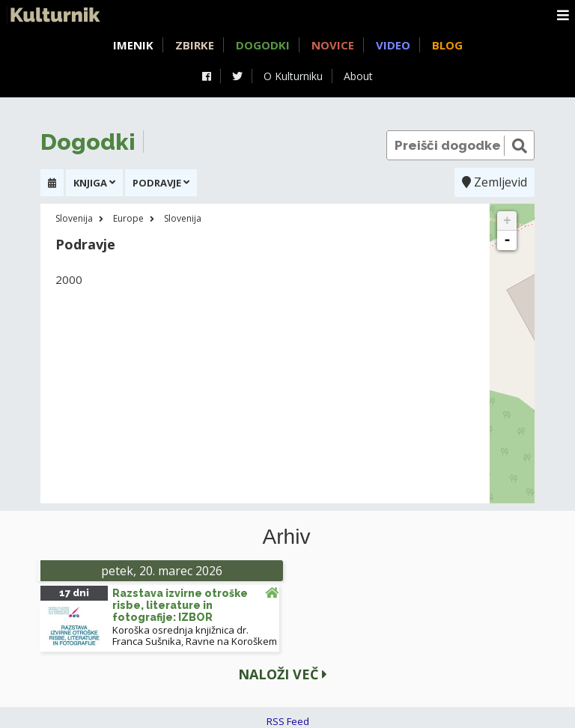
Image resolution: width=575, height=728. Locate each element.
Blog (447, 45)
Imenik (133, 45)
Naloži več (283, 674)
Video (393, 45)
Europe (128, 218)
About (358, 76)
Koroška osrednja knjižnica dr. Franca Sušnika (180, 636)
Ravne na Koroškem (231, 641)
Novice (333, 45)
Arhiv (287, 537)
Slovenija (74, 218)
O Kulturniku (293, 76)
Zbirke (195, 45)
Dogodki (263, 45)
